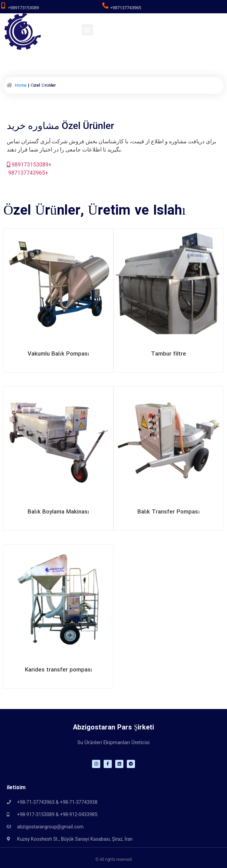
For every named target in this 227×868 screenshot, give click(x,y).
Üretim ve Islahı (137, 211)
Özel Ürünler (42, 211)
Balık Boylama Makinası (58, 512)
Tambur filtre (169, 354)
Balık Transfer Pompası (169, 512)
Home (21, 85)
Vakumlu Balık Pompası (58, 354)
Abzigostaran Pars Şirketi (113, 728)
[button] (87, 30)
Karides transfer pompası (59, 670)
